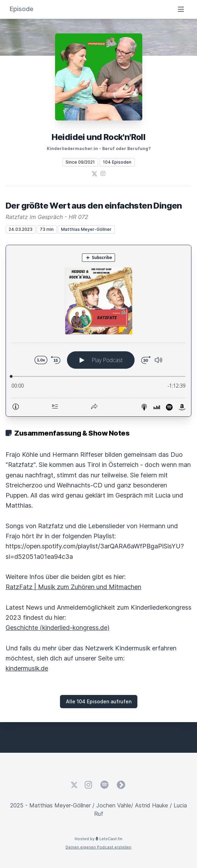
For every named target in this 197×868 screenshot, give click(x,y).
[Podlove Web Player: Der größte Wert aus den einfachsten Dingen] (98, 331)
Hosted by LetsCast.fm (98, 839)
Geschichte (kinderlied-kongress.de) (58, 628)
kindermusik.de (27, 668)
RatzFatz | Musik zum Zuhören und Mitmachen (73, 587)
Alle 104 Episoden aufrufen (99, 701)
